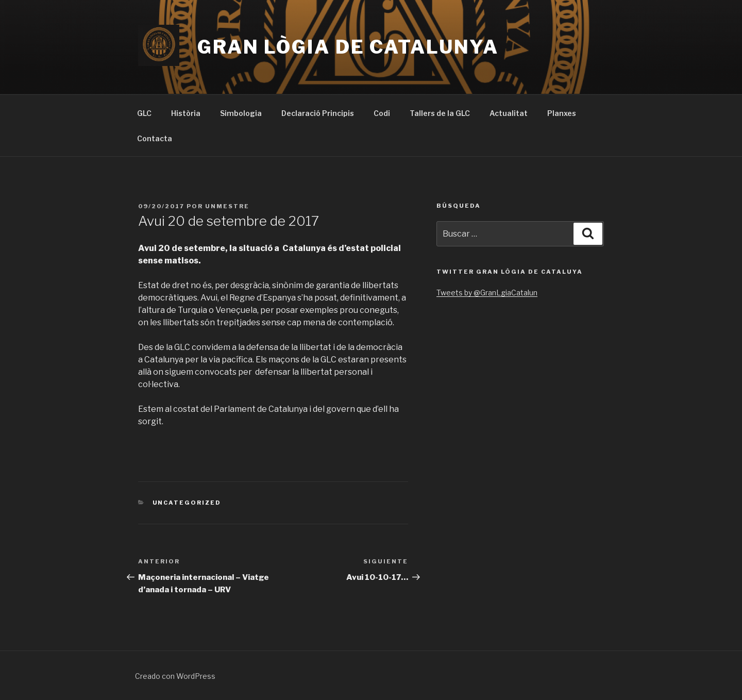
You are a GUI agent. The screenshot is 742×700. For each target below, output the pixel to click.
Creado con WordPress (175, 676)
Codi (382, 113)
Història (186, 113)
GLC (144, 113)
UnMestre (227, 206)
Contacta (155, 138)
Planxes (562, 113)
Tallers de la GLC (440, 113)
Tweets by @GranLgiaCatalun (487, 293)
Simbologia (241, 113)
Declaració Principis (318, 113)
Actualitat (509, 113)
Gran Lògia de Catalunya (348, 47)
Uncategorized (187, 503)
